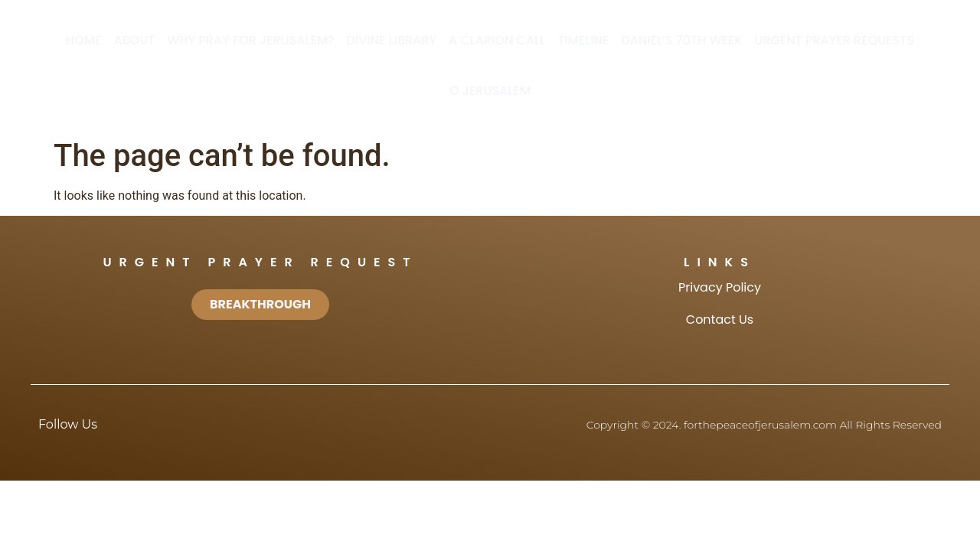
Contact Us (720, 320)
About (134, 40)
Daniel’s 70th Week (681, 40)
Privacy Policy (720, 287)
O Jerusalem (490, 91)
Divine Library (392, 40)
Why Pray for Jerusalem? (250, 40)
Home (83, 40)
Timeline (583, 40)
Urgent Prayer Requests (834, 40)
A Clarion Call (497, 40)
